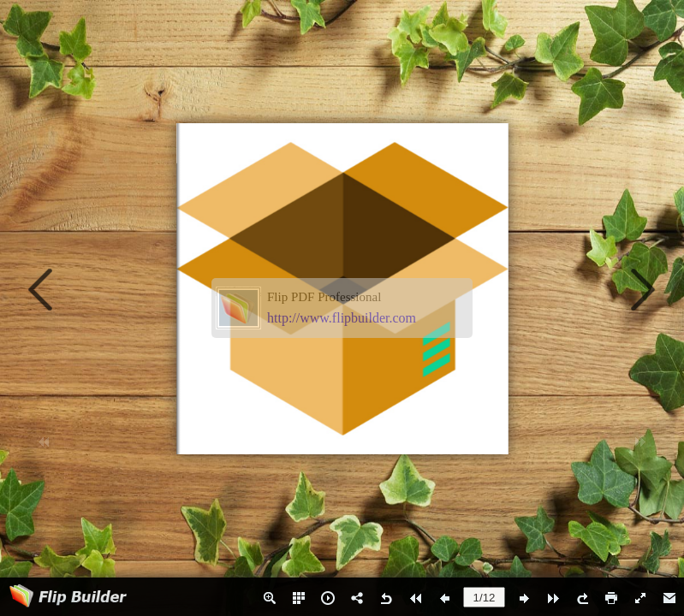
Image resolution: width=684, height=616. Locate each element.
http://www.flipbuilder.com (342, 318)
